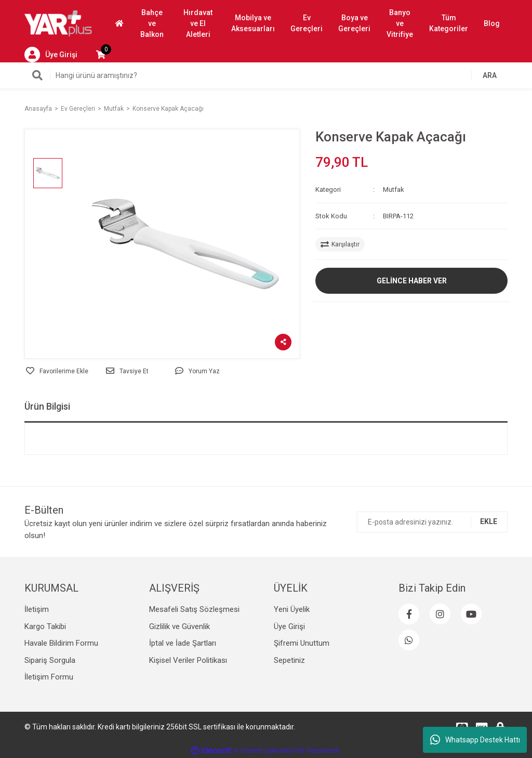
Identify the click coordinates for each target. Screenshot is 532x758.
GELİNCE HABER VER (412, 281)
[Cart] (101, 55)
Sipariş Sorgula (50, 660)
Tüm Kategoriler (449, 23)
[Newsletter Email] (432, 522)
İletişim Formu (49, 677)
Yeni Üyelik (292, 609)
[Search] (266, 75)
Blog (492, 23)
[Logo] (58, 23)
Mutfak (394, 189)
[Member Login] (51, 55)
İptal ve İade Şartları (183, 643)
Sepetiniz (289, 660)
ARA (490, 75)
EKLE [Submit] (489, 521)
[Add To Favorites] (57, 371)
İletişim (37, 609)
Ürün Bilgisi (47, 406)
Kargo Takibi (45, 626)
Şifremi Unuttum (302, 643)
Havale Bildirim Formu (61, 643)
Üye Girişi (289, 626)
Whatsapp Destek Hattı (475, 740)
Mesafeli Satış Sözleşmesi (194, 609)
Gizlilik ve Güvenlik (179, 626)
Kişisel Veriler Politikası (188, 660)
